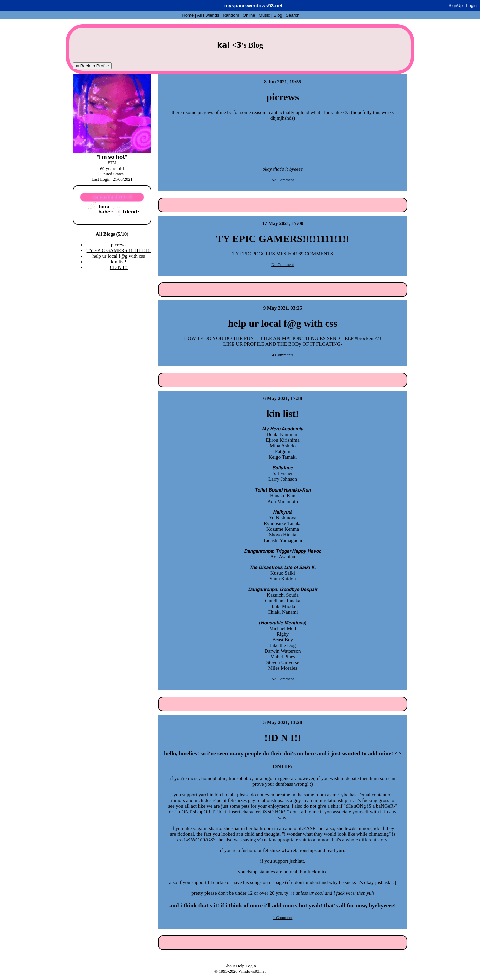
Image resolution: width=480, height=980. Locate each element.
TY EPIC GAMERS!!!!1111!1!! (119, 250)
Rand (231, 15)
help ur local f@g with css (119, 256)
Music (264, 15)
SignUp (456, 6)
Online (249, 15)
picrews (119, 245)
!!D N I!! (119, 267)
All (208, 15)
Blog (278, 15)
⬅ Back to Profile (92, 66)
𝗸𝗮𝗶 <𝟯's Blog (240, 45)
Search (292, 15)
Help (240, 966)
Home (188, 15)
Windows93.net (252, 971)
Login (471, 6)
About (229, 966)
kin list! (119, 262)
